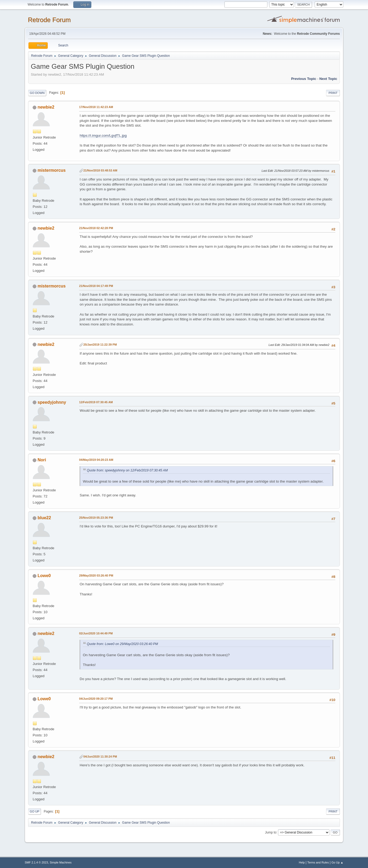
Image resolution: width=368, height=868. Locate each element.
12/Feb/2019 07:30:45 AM (96, 402)
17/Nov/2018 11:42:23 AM (96, 107)
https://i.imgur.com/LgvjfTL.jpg (103, 136)
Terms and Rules (318, 862)
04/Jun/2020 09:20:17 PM (96, 699)
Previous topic (304, 79)
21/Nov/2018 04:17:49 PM (96, 286)
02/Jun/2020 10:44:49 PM (96, 633)
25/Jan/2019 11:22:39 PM (100, 345)
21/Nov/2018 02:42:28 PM (96, 228)
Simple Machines (61, 862)
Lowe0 (44, 576)
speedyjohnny (52, 402)
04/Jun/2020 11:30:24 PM (100, 757)
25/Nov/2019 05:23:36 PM (96, 518)
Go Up (35, 811)
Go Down (37, 93)
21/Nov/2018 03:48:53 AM (100, 170)
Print (333, 93)
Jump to (271, 832)
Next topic (328, 79)
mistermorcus (52, 170)
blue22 (44, 518)
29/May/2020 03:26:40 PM (96, 575)
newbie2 (46, 107)
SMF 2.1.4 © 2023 (36, 862)
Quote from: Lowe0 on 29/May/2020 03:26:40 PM (122, 644)
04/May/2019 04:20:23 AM (96, 460)
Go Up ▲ (337, 862)
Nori (42, 460)
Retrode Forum (49, 20)
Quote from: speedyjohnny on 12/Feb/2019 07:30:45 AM (127, 470)
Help (302, 862)
